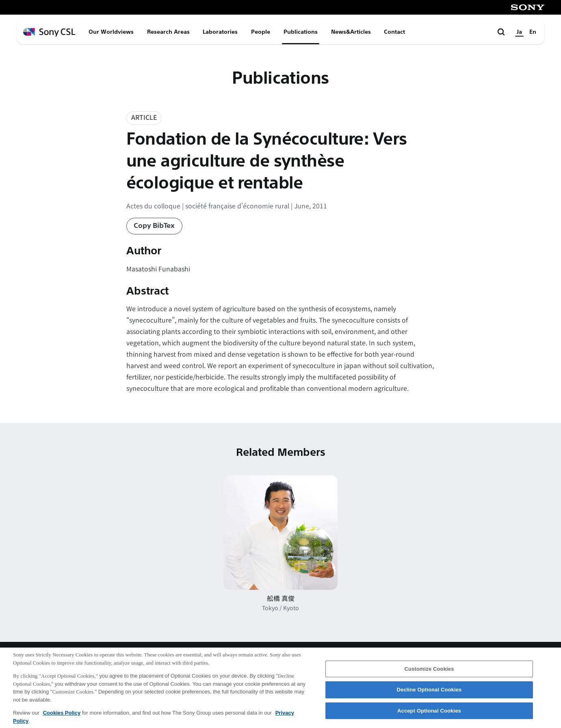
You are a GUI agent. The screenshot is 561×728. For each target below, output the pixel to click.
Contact (394, 32)
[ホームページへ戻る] (49, 32)
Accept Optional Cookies (429, 716)
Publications (301, 32)
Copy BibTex (154, 226)
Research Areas (168, 32)
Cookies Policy (62, 718)
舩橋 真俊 (281, 598)
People (261, 32)
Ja (519, 32)
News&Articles (351, 32)
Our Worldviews (111, 32)
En (533, 32)
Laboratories (220, 32)
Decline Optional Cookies (429, 694)
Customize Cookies (429, 673)
